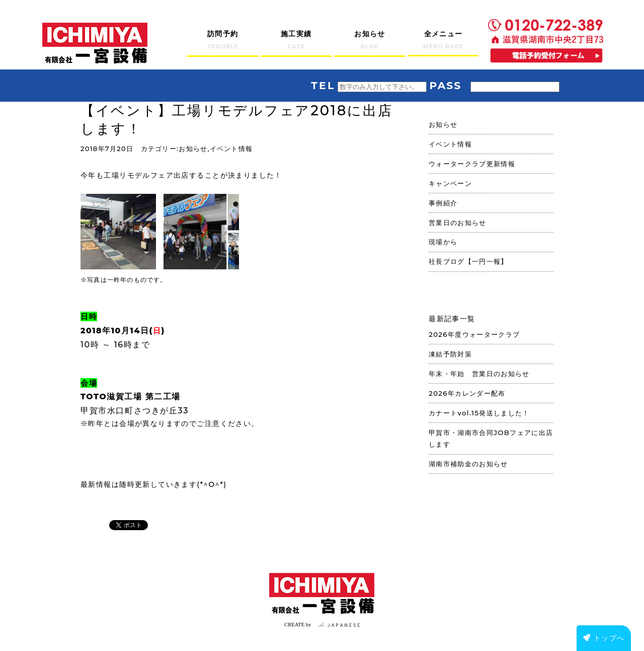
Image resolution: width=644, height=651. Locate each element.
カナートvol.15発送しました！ (479, 413)
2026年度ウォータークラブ (474, 334)
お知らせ (193, 149)
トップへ (604, 638)
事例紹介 (443, 203)
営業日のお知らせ (458, 223)
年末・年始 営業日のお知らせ (479, 374)
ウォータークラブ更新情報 (472, 164)
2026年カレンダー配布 (467, 393)
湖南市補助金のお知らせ (468, 464)
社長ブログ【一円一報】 (468, 261)
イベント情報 (231, 149)
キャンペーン (450, 183)
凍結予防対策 (450, 354)
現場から (443, 242)
